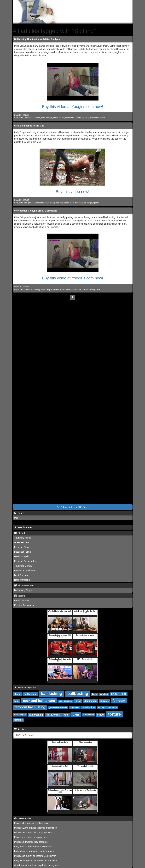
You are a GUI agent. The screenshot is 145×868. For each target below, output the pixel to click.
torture (114, 714)
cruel (78, 701)
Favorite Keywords (25, 687)
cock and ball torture (39, 701)
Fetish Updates (22, 601)
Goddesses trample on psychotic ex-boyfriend (37, 865)
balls (98, 289)
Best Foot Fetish (23, 552)
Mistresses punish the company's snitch (34, 833)
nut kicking (53, 715)
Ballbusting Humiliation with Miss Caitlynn (37, 39)
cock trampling (66, 701)
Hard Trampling (22, 580)
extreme (104, 701)
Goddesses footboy (32, 118)
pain (76, 714)
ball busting (30, 694)
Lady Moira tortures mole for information (34, 851)
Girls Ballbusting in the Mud (29, 126)
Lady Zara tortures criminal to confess (33, 847)
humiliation (94, 118)
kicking (78, 118)
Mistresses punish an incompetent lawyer (35, 856)
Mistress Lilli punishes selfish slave (32, 823)
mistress (112, 707)
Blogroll (20, 533)
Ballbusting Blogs (23, 590)
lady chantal (39, 203)
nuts (66, 715)
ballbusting (70, 118)
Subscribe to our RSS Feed (72, 507)
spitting (86, 118)
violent (56, 289)
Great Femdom (22, 542)
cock (17, 701)
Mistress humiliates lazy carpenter (31, 842)
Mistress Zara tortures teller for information (36, 828)
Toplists (20, 596)
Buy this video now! (72, 192)
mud (72, 203)
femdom (119, 701)
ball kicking (51, 694)
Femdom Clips (22, 547)
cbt (124, 694)
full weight (88, 203)
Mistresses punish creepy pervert (31, 837)
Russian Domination (24, 605)
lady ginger (28, 203)
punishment (88, 715)
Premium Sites (23, 527)
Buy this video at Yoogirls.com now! (72, 107)
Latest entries (23, 818)
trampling (79, 203)
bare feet (104, 694)
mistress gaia (20, 715)
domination (90, 701)
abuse (62, 118)
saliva (102, 118)
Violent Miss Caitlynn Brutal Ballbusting (36, 211)
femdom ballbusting (30, 707)
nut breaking (36, 715)
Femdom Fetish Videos (26, 561)
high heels (75, 708)
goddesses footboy (58, 708)
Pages (19, 513)
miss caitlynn (47, 118)
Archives (20, 729)
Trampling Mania (23, 538)
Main (17, 518)
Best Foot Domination (25, 570)
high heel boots (62, 203)
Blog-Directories (24, 585)
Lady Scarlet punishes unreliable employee (36, 861)
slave (56, 118)
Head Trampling (22, 556)
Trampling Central (23, 566)
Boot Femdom (21, 575)
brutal (68, 289)
